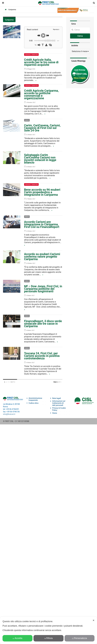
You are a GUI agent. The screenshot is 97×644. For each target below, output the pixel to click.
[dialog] (48, 630)
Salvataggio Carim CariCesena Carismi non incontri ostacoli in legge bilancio (40, 159)
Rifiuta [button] (48, 638)
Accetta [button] (17, 638)
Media (27, 120)
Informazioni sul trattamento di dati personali (59, 403)
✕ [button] (94, 620)
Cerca (80, 36)
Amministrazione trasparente (35, 399)
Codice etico (34, 403)
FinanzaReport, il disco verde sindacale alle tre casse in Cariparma (43, 324)
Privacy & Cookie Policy (59, 409)
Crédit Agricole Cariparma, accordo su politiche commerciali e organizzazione (41, 95)
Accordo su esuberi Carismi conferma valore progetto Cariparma (42, 257)
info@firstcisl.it (9, 414)
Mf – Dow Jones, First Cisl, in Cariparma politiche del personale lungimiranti (43, 289)
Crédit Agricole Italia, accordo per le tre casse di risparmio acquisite (41, 62)
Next (13, 382)
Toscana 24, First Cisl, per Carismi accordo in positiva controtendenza (42, 356)
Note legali (57, 398)
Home (55, 413)
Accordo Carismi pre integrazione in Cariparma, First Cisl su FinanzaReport (42, 224)
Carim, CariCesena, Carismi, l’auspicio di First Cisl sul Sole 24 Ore (42, 128)
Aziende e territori (31, 55)
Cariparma (9, 20)
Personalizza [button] (79, 638)
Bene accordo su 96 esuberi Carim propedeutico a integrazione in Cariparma (42, 192)
